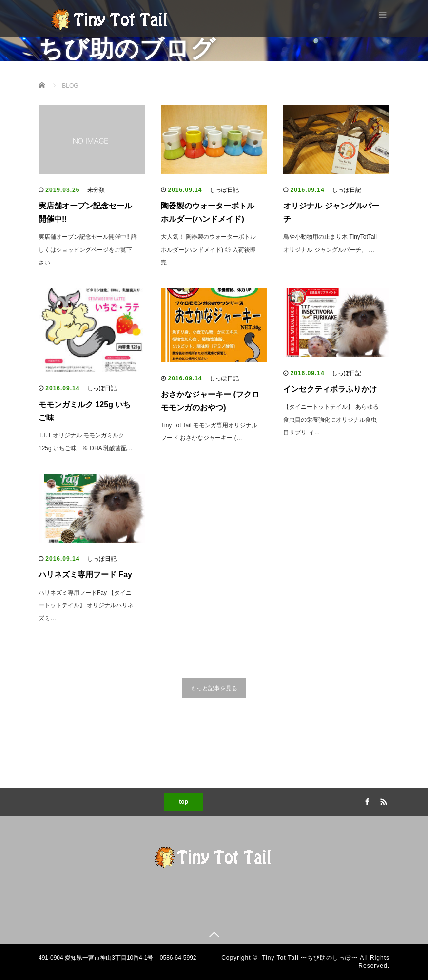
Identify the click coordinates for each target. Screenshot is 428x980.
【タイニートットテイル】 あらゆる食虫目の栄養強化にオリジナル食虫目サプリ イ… (331, 420)
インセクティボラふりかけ (330, 389)
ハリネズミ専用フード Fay (85, 575)
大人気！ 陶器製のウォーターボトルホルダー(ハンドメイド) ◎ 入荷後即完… (208, 250)
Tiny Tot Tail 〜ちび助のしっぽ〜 (310, 958)
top (184, 802)
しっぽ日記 (224, 190)
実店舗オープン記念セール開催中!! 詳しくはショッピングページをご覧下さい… (88, 250)
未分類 (96, 190)
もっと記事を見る (214, 688)
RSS (382, 800)
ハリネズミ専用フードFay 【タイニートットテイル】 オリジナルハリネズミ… (86, 606)
